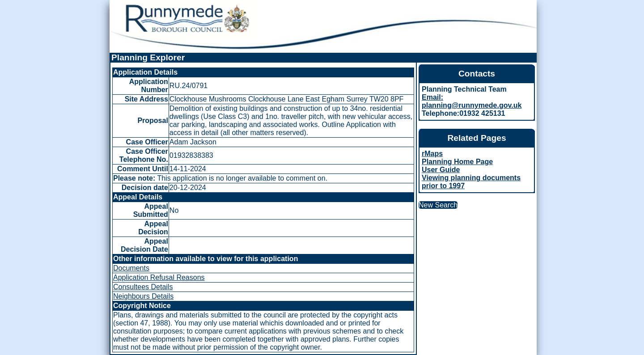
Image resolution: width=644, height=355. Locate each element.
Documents (131, 268)
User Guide (441, 170)
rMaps (432, 154)
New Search (438, 205)
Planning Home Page (457, 162)
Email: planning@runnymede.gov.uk (472, 101)
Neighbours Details (143, 296)
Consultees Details (143, 287)
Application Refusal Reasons (159, 277)
